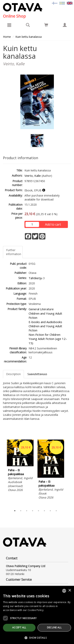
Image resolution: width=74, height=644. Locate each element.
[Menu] (9, 25)
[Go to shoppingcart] (46, 25)
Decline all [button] (54, 627)
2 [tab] (21, 511)
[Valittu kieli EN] (70, 3)
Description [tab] (13, 374)
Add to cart (53, 224)
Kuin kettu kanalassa (29, 37)
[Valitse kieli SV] (62, 3)
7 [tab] (50, 511)
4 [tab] (33, 511)
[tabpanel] (20, 466)
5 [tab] (38, 511)
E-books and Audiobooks (45, 322)
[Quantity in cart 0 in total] (46, 26)
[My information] (65, 25)
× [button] (70, 591)
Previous (2, 473)
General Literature (41, 309)
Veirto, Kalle (33, 176)
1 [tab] (15, 511)
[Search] (28, 25)
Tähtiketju (35, 278)
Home (7, 37)
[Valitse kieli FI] (55, 3)
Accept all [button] (19, 627)
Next (69, 473)
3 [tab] (27, 511)
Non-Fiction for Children (44, 335)
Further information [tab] (14, 252)
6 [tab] (44, 511)
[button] (37, 638)
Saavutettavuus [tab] (37, 374)
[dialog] (37, 615)
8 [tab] (56, 511)
